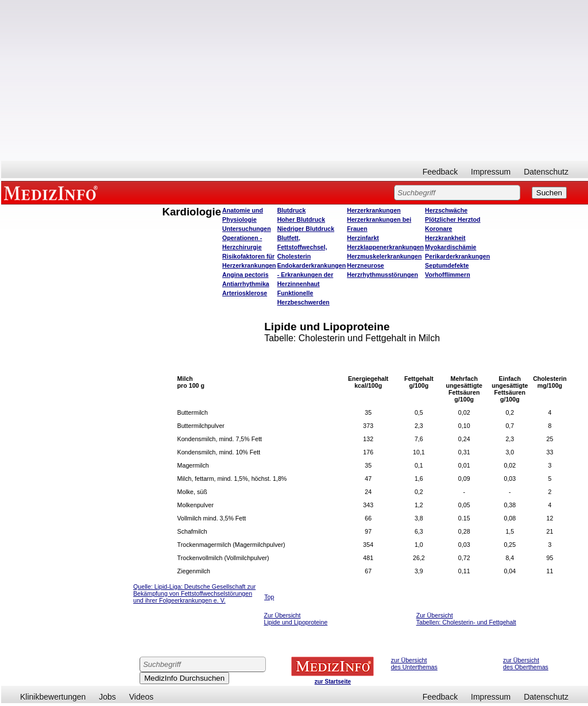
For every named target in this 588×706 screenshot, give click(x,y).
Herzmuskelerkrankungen (384, 256)
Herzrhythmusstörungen (382, 275)
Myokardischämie (450, 247)
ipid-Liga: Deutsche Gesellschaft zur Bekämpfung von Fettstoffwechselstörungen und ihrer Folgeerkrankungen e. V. (194, 593)
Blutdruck (292, 210)
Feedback (440, 172)
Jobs (107, 697)
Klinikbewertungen (53, 697)
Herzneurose (365, 265)
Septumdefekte (447, 265)
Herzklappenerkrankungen (385, 247)
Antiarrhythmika (246, 284)
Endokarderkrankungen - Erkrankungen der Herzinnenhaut (312, 275)
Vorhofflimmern (448, 275)
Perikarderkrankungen (457, 256)
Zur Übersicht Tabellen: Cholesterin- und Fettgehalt (466, 619)
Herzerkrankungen (374, 210)
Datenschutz (546, 172)
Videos (142, 697)
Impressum (491, 172)
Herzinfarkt (363, 238)
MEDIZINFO (53, 192)
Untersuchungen (247, 229)
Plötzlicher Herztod (453, 219)
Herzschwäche (446, 210)
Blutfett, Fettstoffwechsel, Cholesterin (302, 247)
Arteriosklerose (245, 293)
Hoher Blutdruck (301, 219)
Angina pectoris (245, 275)
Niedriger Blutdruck (306, 229)
